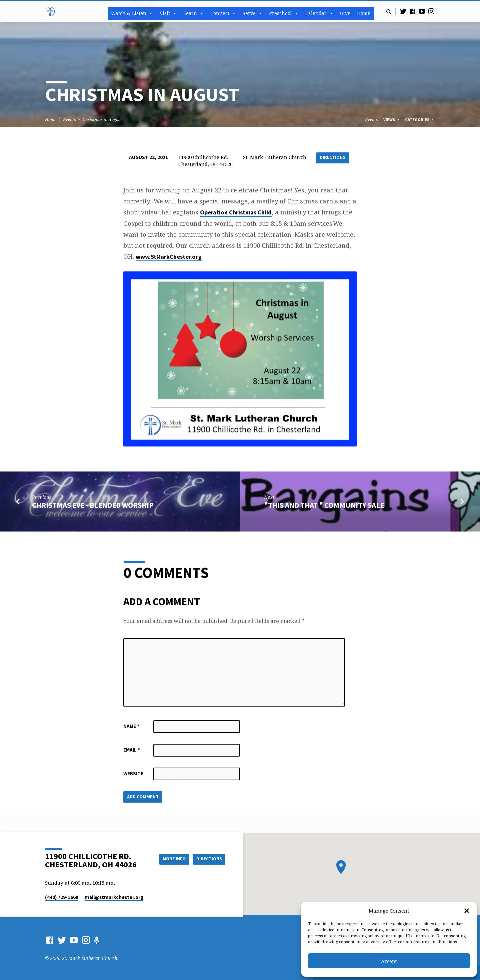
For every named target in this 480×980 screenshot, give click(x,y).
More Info (171, 859)
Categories (420, 120)
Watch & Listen (132, 13)
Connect (223, 13)
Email (132, 750)
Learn (193, 13)
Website (133, 773)
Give (345, 13)
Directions (333, 157)
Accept (389, 961)
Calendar (319, 13)
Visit (168, 13)
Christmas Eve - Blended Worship (93, 505)
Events (69, 120)
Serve (252, 13)
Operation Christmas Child (236, 212)
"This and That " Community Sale (324, 505)
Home (364, 13)
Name (131, 726)
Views (392, 120)
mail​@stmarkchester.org (114, 897)
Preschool (284, 13)
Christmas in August (102, 120)
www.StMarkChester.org (169, 257)
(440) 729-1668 (62, 897)
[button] (467, 911)
